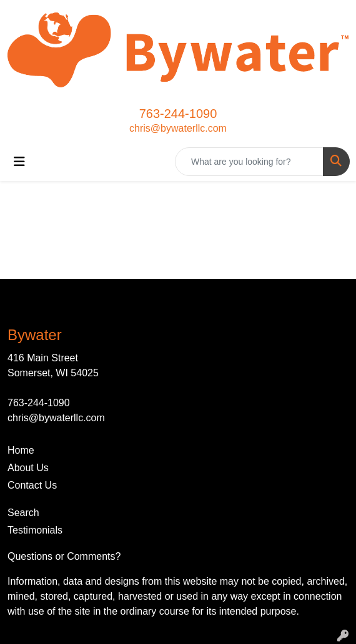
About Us (28, 468)
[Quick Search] (249, 162)
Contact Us (32, 485)
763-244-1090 (178, 114)
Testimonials (35, 530)
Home (21, 450)
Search (23, 513)
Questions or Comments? (64, 556)
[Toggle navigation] (19, 162)
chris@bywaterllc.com (178, 128)
